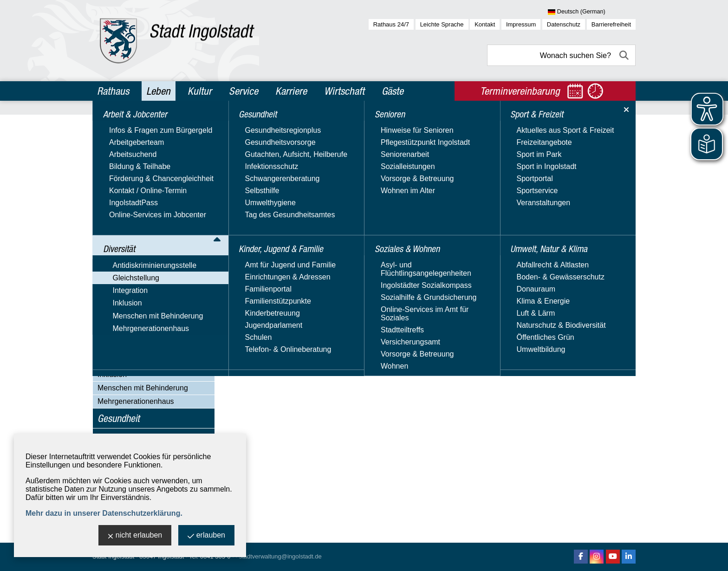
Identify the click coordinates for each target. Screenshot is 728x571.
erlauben (206, 536)
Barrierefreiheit (611, 24)
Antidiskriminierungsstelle (140, 161)
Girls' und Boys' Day (140, 334)
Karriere (291, 91)
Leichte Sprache (442, 24)
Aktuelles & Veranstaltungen (153, 188)
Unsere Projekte (133, 300)
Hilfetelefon (125, 240)
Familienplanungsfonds (145, 227)
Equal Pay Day (131, 214)
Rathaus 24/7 (391, 24)
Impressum (521, 24)
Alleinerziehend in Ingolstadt (153, 347)
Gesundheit (119, 418)
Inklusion (112, 374)
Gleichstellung (121, 174)
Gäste (393, 91)
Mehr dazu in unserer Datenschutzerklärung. (104, 513)
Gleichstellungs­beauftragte (151, 201)
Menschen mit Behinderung (143, 388)
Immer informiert (134, 253)
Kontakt (485, 24)
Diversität (115, 144)
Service (244, 91)
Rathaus (113, 91)
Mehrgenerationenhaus (136, 401)
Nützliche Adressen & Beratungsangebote (142, 270)
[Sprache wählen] (592, 12)
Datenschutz (564, 24)
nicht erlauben (135, 536)
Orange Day (127, 287)
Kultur (200, 91)
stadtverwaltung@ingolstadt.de (280, 556)
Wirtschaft (344, 91)
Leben (158, 91)
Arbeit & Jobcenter (133, 124)
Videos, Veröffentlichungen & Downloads (154, 317)
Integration (115, 361)
